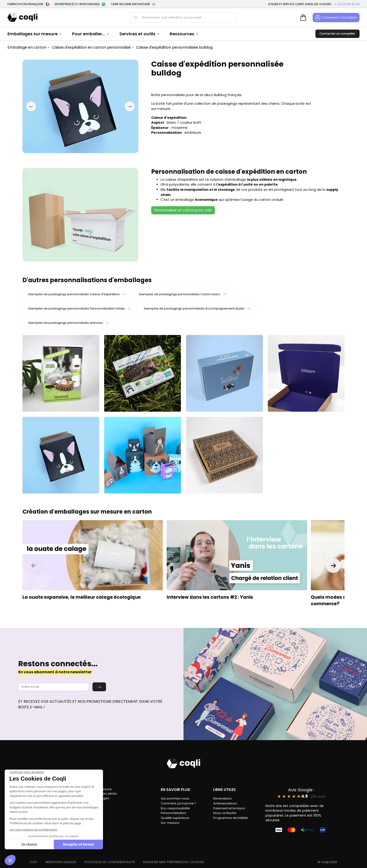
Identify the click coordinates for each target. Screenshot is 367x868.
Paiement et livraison (229, 808)
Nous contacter (225, 813)
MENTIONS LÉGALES (61, 862)
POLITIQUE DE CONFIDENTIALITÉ (110, 862)
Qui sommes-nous (175, 798)
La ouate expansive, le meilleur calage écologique (82, 597)
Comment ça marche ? (178, 803)
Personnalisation (174, 813)
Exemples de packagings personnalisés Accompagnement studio (197, 308)
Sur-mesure (170, 823)
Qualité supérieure (175, 818)
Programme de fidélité (231, 818)
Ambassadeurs (225, 803)
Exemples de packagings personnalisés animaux (68, 323)
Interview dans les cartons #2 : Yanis (210, 597)
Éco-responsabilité (175, 808)
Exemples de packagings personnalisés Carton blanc (182, 294)
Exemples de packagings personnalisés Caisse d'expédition (77, 294)
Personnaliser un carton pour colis (183, 210)
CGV (34, 862)
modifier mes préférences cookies (174, 862)
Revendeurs (222, 798)
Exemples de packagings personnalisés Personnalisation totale (79, 308)
